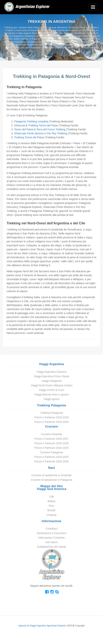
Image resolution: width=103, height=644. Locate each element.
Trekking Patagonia (51, 405)
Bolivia (51, 501)
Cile (51, 497)
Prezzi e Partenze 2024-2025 (51, 422)
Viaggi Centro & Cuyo (51, 390)
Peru (51, 506)
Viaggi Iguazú (52, 399)
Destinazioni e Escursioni (51, 533)
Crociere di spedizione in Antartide (51, 475)
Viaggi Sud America (52, 489)
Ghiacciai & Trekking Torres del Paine (36, 125)
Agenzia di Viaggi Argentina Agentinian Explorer (42, 626)
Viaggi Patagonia (51, 381)
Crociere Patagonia (51, 452)
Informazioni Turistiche (51, 538)
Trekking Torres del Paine (29, 137)
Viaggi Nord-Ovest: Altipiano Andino (51, 385)
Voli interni (52, 542)
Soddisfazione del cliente (52, 547)
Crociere (51, 427)
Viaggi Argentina (51, 364)
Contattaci (51, 529)
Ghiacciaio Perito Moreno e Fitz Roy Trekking (41, 133)
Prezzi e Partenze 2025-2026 (51, 417)
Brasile (52, 510)
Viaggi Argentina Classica (52, 372)
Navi (51, 468)
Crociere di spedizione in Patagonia (51, 480)
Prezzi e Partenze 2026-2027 (51, 439)
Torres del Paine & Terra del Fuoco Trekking (40, 129)
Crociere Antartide (51, 434)
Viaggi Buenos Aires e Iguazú (52, 394)
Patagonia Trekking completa (31, 121)
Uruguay (52, 515)
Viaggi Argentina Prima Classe (52, 376)
